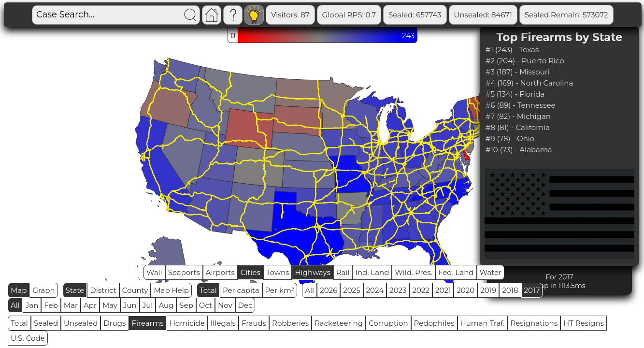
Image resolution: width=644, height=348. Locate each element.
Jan (32, 305)
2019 (488, 290)
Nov (225, 305)
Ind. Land (372, 272)
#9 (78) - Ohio (510, 138)
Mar (71, 305)
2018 (510, 290)
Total (208, 290)
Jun (130, 305)
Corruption (388, 323)
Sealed (46, 323)
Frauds (254, 323)
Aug (166, 305)
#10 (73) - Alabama (519, 150)
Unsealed (81, 323)
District (103, 290)
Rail (343, 272)
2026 (329, 290)
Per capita (241, 290)
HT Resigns (584, 323)
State (75, 290)
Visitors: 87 (290, 15)
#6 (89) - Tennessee (521, 105)
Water (491, 272)
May (110, 305)
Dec (245, 305)
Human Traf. (483, 323)
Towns (278, 272)
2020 (465, 290)
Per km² (280, 290)
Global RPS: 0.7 (349, 15)
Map (19, 290)
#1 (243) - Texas (512, 50)
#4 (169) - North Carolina (529, 83)
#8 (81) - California (518, 127)
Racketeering (339, 323)
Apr (90, 305)
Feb (51, 305)
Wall (154, 272)
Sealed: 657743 (415, 15)
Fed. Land (456, 272)
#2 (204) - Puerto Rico (525, 61)
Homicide (187, 323)
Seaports (184, 272)
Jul (148, 305)
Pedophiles (434, 323)
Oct (206, 305)
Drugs (114, 323)
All (309, 290)
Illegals (223, 323)
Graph (43, 290)
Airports (220, 272)
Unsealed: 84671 (483, 15)
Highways (312, 272)
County (135, 290)
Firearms (147, 323)
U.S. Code (28, 338)
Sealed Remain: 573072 (566, 15)
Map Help (171, 290)
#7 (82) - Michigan (518, 116)
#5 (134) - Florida (515, 94)
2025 (351, 290)
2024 (375, 290)
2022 (421, 290)
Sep (186, 305)
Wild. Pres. (414, 272)
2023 (398, 290)
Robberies (290, 323)
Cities (250, 272)
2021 (443, 290)
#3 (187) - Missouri (518, 72)
